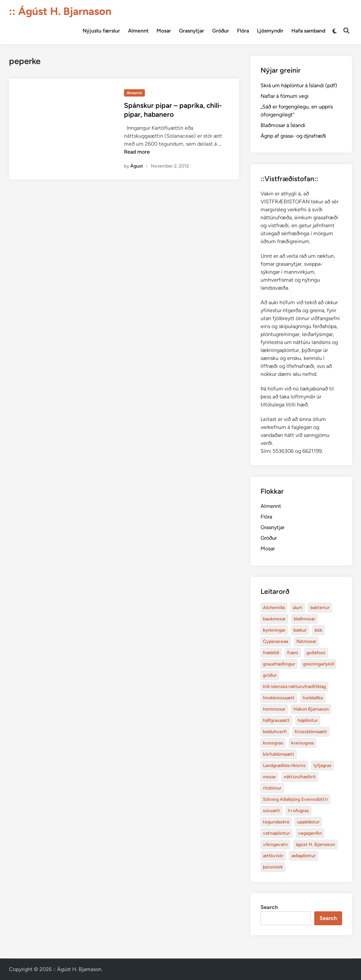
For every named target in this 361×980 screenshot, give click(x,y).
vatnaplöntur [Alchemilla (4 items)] (276, 833)
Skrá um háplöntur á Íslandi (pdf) (299, 85)
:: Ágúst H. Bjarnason (60, 11)
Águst (137, 166)
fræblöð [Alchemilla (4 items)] (271, 653)
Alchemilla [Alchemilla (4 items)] (274, 608)
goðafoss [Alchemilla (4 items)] (316, 653)
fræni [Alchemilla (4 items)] (293, 653)
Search (269, 907)
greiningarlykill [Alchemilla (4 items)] (318, 664)
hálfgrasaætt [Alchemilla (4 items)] (276, 720)
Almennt (138, 31)
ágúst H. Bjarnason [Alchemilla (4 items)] (315, 844)
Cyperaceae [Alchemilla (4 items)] (276, 641)
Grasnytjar (192, 31)
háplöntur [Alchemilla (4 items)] (308, 720)
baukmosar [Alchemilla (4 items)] (274, 619)
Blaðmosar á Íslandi (283, 125)
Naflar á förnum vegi (285, 96)
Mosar (164, 31)
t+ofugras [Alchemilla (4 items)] (299, 811)
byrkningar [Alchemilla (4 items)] (274, 630)
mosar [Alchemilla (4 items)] (269, 777)
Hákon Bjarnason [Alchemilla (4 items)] (311, 709)
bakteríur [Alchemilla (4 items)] (320, 608)
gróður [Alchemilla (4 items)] (270, 675)
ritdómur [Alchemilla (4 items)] (272, 788)
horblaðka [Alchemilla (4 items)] (313, 698)
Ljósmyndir (270, 31)
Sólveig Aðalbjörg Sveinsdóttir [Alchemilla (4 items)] (295, 799)
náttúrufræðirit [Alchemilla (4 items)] (300, 777)
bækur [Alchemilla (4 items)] (300, 630)
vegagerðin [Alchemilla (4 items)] (310, 833)
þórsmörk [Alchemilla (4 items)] (273, 867)
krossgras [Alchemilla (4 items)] (273, 743)
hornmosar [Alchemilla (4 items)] (274, 709)
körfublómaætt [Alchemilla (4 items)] (279, 754)
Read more (137, 152)
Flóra (243, 31)
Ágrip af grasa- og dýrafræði (293, 136)
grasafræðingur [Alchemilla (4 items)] (279, 664)
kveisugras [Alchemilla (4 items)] (302, 743)
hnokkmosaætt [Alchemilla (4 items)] (279, 698)
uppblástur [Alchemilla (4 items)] (308, 822)
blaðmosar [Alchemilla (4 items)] (304, 619)
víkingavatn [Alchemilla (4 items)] (275, 844)
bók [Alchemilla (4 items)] (318, 630)
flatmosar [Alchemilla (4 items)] (306, 641)
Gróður (221, 31)
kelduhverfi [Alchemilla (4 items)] (275, 732)
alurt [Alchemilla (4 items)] (298, 608)
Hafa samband (308, 31)
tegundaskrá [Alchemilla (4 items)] (276, 822)
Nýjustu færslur (101, 31)
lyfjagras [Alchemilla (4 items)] (323, 766)
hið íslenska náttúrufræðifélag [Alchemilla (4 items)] (294, 687)
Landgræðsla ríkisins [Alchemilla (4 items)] (284, 766)
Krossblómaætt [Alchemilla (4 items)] (311, 732)
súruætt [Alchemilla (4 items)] (271, 811)
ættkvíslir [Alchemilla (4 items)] (273, 856)
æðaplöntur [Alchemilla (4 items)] (303, 856)
